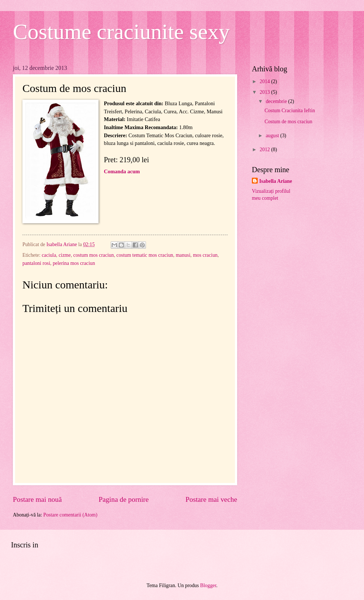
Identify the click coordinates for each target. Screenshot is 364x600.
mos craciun (205, 255)
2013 (265, 92)
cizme (65, 255)
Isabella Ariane (276, 181)
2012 (265, 150)
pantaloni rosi (36, 263)
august (273, 136)
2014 (265, 81)
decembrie (277, 101)
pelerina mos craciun (74, 263)
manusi (183, 255)
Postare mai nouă (37, 499)
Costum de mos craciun (288, 122)
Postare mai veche (212, 499)
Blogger (208, 585)
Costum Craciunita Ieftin (290, 111)
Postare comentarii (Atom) (70, 515)
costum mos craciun (93, 255)
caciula (49, 255)
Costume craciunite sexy (121, 32)
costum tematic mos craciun (145, 255)
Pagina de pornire (124, 499)
